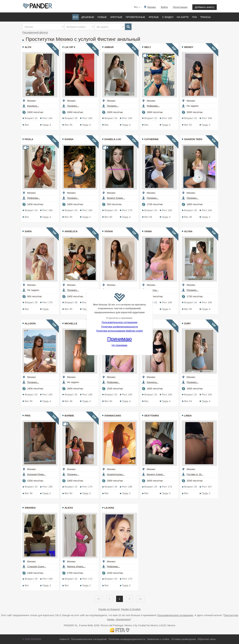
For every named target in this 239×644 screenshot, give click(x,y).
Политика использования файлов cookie (119, 331)
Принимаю (119, 339)
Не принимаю (119, 345)
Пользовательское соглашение (119, 322)
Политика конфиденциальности (119, 327)
